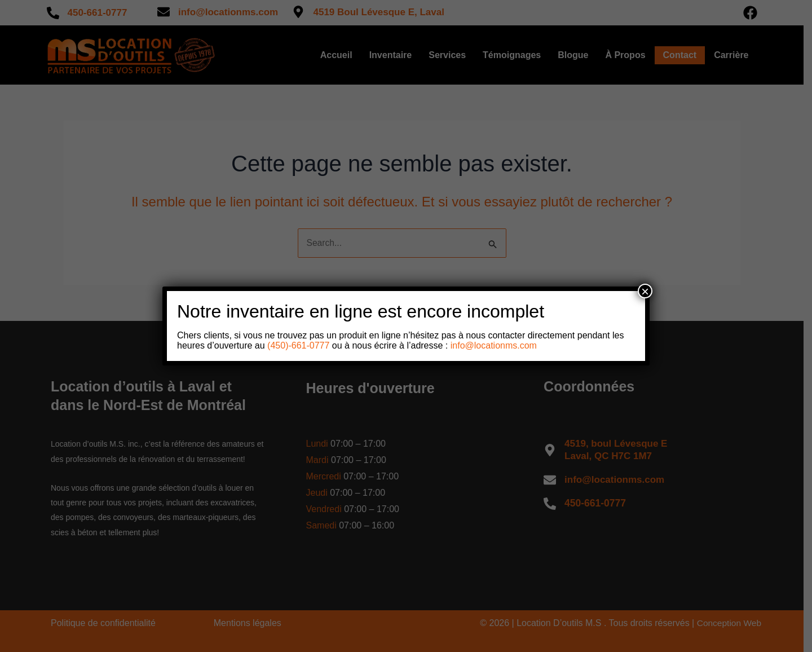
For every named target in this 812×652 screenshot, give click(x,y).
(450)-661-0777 (297, 345)
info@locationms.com (494, 345)
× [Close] (645, 291)
